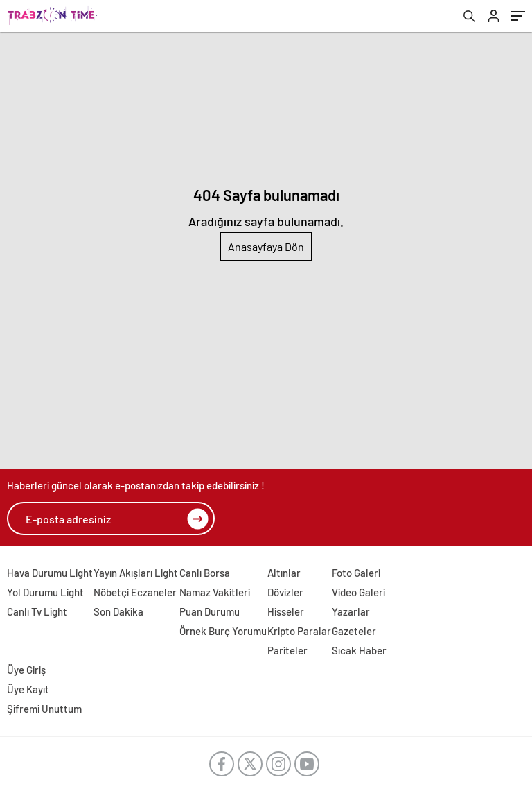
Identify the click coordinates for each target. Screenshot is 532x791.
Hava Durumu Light (50, 573)
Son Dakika (118, 611)
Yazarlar (351, 611)
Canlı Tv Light (37, 611)
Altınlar (284, 573)
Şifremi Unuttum (44, 709)
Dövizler (285, 592)
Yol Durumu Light (45, 592)
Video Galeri (358, 592)
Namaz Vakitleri (215, 592)
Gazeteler (354, 631)
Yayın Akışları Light (136, 573)
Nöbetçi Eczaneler (135, 592)
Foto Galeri (356, 573)
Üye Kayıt (28, 689)
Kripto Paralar (299, 631)
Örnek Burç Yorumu (223, 631)
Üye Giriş (26, 670)
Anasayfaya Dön (266, 246)
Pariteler (287, 650)
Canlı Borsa (205, 573)
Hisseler (286, 611)
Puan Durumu (210, 611)
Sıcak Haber (359, 650)
